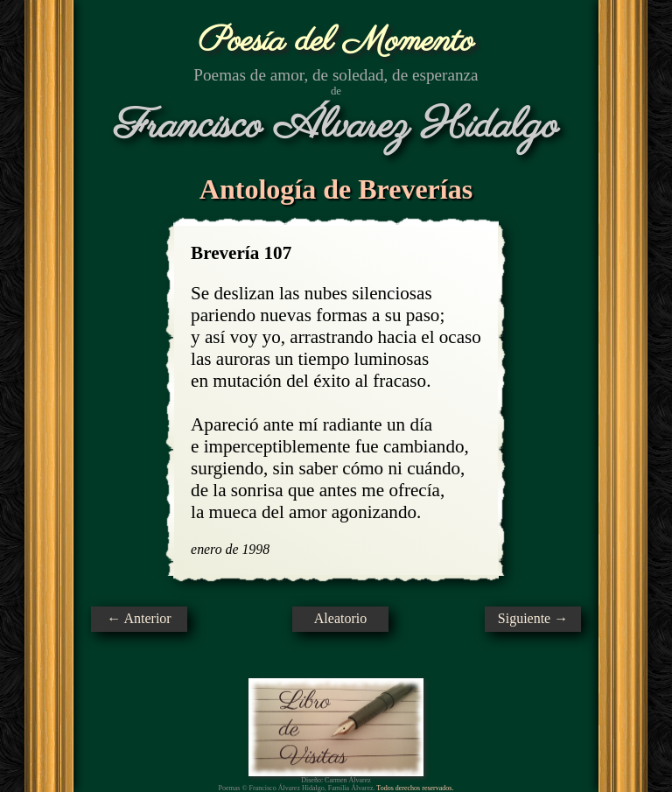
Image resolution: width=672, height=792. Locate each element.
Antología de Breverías (336, 189)
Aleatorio (340, 618)
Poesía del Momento (336, 42)
